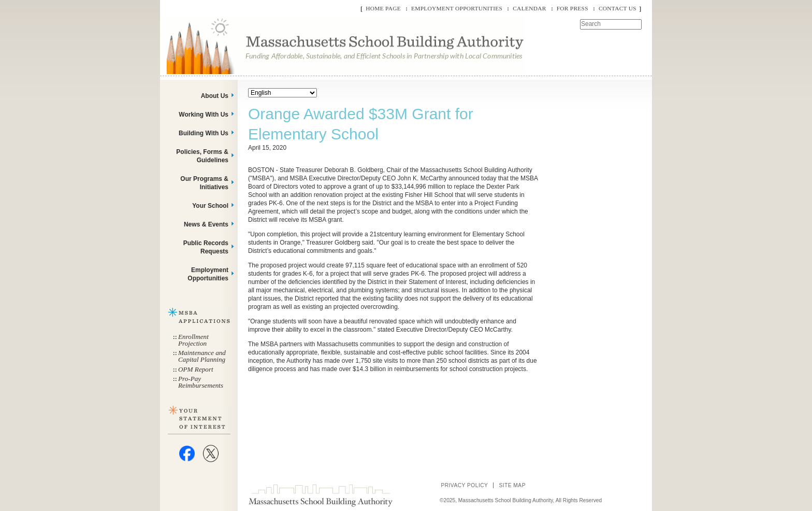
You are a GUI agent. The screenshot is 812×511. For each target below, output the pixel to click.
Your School (210, 206)
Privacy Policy (464, 485)
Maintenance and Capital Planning (202, 356)
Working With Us (204, 115)
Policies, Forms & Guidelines (202, 156)
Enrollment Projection (193, 340)
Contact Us (618, 8)
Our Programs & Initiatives (204, 183)
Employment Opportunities (457, 8)
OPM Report (196, 369)
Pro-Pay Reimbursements (201, 382)
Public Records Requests (206, 247)
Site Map (512, 485)
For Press (572, 8)
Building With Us (204, 133)
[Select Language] (282, 93)
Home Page (383, 8)
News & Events (206, 224)
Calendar (529, 8)
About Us (215, 96)
